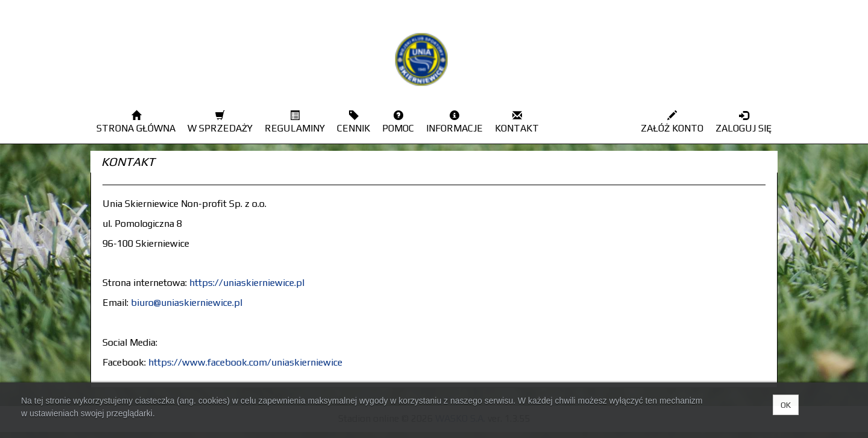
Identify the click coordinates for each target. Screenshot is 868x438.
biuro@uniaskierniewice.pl (187, 303)
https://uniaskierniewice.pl (247, 283)
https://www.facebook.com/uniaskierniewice (245, 362)
